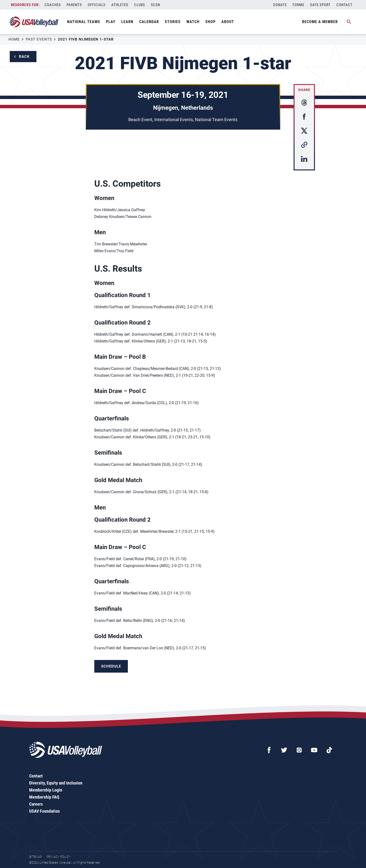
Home (14, 39)
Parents (74, 5)
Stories (173, 22)
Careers (36, 804)
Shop (210, 22)
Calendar (149, 22)
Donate (280, 5)
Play (111, 22)
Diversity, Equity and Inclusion (56, 783)
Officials (97, 5)
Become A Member (320, 22)
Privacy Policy (59, 857)
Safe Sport (320, 5)
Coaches (53, 5)
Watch (193, 22)
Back (24, 57)
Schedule (111, 666)
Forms (298, 5)
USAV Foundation (44, 811)
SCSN (156, 5)
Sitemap (36, 857)
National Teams (84, 22)
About (228, 22)
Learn (127, 22)
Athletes (120, 5)
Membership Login (46, 790)
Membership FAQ (44, 797)
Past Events (39, 39)
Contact (344, 5)
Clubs (140, 5)
